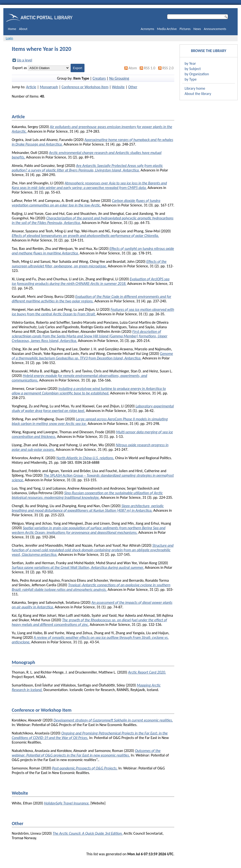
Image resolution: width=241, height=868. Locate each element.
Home (12, 29)
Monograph (49, 87)
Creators (99, 78)
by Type (191, 79)
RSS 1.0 (150, 68)
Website (118, 87)
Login (9, 38)
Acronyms (147, 29)
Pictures (185, 29)
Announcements (215, 29)
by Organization (197, 74)
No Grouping (119, 78)
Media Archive (167, 29)
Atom (133, 68)
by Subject (193, 69)
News (197, 29)
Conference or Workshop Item (85, 87)
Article (31, 87)
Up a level (24, 60)
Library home (195, 88)
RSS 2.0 (168, 68)
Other (133, 87)
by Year (190, 63)
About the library (198, 94)
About (23, 29)
